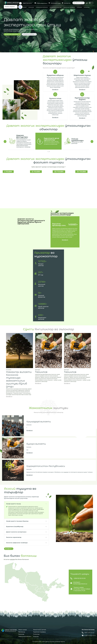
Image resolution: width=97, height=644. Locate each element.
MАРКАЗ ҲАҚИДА (15, 7)
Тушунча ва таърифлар (39, 632)
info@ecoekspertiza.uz (42, 3)
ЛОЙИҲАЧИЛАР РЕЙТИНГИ (42, 7)
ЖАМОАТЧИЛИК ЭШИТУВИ (56, 7)
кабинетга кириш (79, 3)
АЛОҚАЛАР (79, 7)
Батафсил (55, 90)
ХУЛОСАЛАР (31, 7)
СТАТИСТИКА (87, 7)
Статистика (36, 634)
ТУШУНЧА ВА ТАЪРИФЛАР (69, 7)
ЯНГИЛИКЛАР (23, 7)
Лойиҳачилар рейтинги (25, 636)
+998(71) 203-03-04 (27, 3)
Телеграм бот (67, 3)
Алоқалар (36, 636)
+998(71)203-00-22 (89, 633)
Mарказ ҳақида (23, 630)
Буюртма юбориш (12, 34)
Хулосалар (21, 634)
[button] (5, 141)
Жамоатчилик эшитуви (40, 630)
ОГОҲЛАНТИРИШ (29, 34)
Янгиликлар (22, 632)
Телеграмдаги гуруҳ (56, 3)
